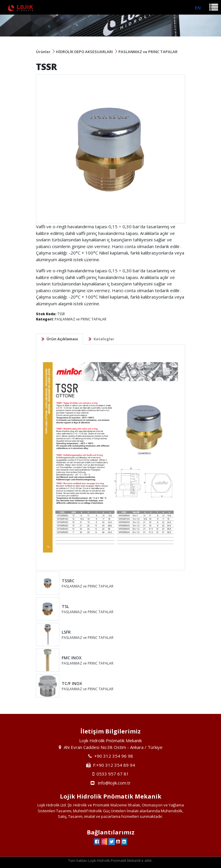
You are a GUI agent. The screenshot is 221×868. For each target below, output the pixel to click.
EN (198, 8)
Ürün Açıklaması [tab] (62, 339)
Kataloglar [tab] (104, 339)
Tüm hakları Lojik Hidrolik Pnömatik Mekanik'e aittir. (110, 861)
